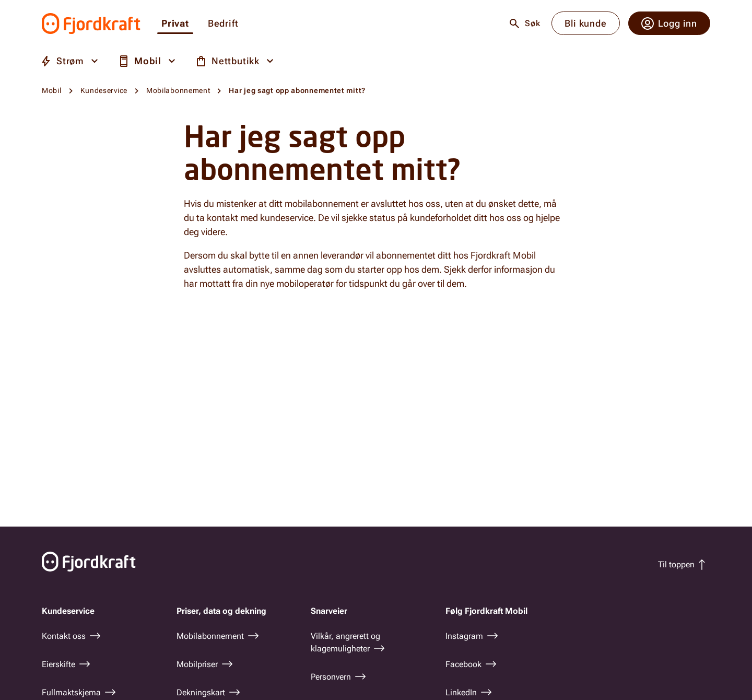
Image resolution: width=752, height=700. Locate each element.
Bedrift (223, 24)
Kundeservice (104, 90)
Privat (175, 24)
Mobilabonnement (178, 90)
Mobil (52, 90)
